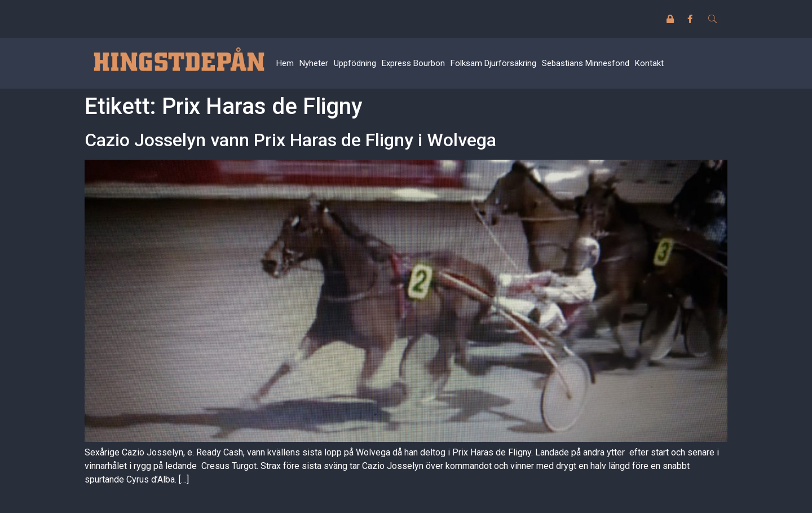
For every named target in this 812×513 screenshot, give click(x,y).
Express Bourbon (413, 63)
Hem (285, 63)
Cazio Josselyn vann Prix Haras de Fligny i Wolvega (290, 140)
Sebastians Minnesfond (586, 63)
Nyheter (314, 63)
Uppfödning (355, 63)
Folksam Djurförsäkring (493, 63)
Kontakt (649, 63)
